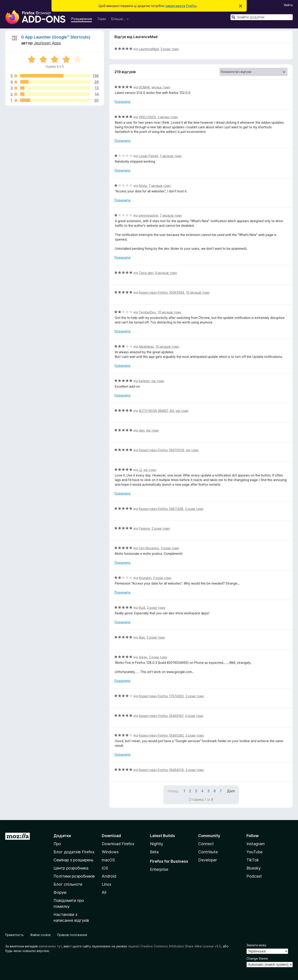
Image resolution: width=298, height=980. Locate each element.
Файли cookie (40, 935)
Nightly (157, 844)
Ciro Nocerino (149, 548)
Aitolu (143, 186)
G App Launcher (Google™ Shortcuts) (56, 37)
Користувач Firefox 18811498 (161, 509)
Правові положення (72, 935)
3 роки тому (170, 49)
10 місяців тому (198, 292)
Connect (206, 844)
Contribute (208, 852)
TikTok (253, 860)
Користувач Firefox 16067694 (161, 292)
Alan (142, 637)
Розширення (81, 19)
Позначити (122, 102)
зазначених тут (50, 946)
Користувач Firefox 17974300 (161, 696)
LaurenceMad (149, 49)
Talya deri (146, 273)
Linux (107, 884)
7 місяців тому (171, 156)
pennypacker (148, 215)
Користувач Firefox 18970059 (161, 450)
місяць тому (161, 87)
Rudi (142, 608)
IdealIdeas (146, 347)
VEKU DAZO (147, 117)
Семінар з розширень (73, 860)
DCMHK (144, 87)
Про (57, 844)
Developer (208, 860)
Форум (60, 892)
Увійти (288, 5)
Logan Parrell (148, 156)
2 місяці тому (168, 117)
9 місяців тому (166, 273)
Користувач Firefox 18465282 (161, 735)
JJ (140, 470)
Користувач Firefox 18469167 (161, 716)
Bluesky (254, 868)
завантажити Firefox (181, 6)
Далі (231, 791)
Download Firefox (118, 844)
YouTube (254, 852)
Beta (154, 852)
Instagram (256, 844)
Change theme (257, 958)
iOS (105, 868)
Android (109, 876)
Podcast (254, 876)
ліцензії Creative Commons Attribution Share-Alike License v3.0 (175, 946)
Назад (173, 791)
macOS (108, 860)
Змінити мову (256, 945)
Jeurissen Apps (47, 43)
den (142, 430)
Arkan (143, 657)
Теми (101, 19)
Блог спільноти (68, 884)
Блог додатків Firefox (74, 852)
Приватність (14, 935)
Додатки (62, 836)
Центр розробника (71, 868)
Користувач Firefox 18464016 (161, 770)
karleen (144, 381)
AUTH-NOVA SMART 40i (156, 411)
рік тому (158, 381)
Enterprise (159, 869)
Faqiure (144, 528)
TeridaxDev (147, 312)
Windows (110, 852)
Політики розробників (74, 876)
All (104, 892)
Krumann (145, 578)
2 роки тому (194, 509)
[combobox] (262, 17)
